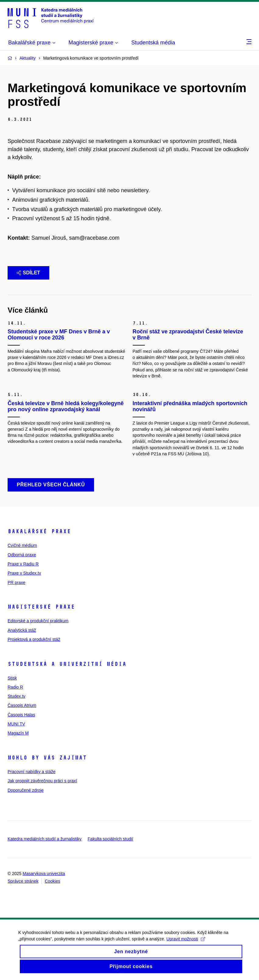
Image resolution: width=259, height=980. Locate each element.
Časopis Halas (21, 715)
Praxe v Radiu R (23, 564)
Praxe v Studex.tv (24, 573)
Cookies (52, 881)
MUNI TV (16, 724)
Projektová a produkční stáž (34, 639)
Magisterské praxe (41, 607)
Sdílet (28, 273)
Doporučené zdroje (26, 790)
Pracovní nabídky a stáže (32, 772)
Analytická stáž (22, 630)
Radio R (15, 687)
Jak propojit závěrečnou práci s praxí (42, 781)
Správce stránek (23, 881)
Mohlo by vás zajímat (47, 758)
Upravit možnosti (186, 943)
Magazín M (18, 733)
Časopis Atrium (22, 705)
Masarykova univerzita (44, 874)
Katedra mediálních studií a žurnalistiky (45, 839)
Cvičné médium (22, 545)
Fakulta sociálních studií (110, 839)
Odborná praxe (22, 555)
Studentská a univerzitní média (67, 664)
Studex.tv (16, 696)
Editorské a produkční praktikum (38, 621)
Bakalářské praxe (39, 531)
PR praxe (16, 582)
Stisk (12, 678)
